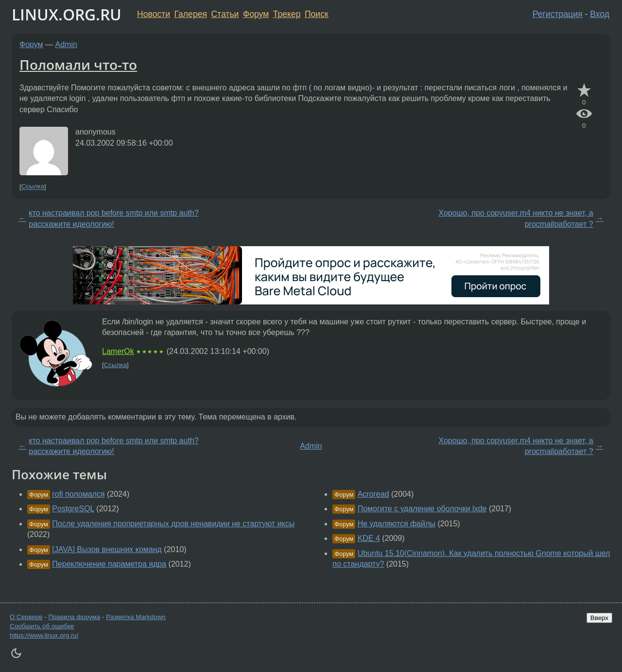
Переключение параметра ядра (109, 564)
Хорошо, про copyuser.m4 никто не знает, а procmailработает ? (516, 218)
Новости (154, 14)
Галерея (191, 14)
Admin (66, 44)
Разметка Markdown (136, 617)
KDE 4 (369, 538)
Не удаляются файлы (397, 524)
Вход (600, 14)
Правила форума (75, 617)
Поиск (317, 14)
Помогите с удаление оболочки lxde (422, 509)
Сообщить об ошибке (42, 626)
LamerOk (118, 351)
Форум (256, 14)
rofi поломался (78, 494)
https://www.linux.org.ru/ (44, 635)
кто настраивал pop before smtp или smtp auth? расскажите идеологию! (113, 218)
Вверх (599, 618)
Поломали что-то (78, 65)
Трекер (287, 14)
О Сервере (26, 617)
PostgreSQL (73, 509)
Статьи (225, 14)
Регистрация (558, 14)
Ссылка (33, 187)
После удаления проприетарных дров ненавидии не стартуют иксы (173, 524)
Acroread (373, 494)
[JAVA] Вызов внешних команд (107, 549)
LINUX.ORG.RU (67, 14)
